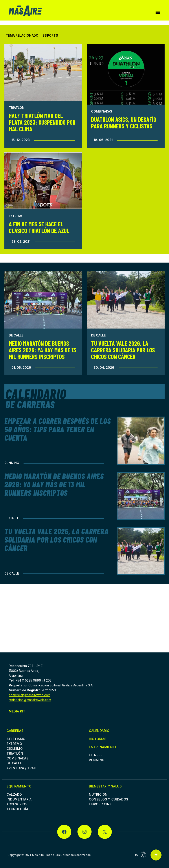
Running (12, 463)
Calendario (99, 731)
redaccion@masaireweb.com (30, 700)
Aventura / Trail (22, 768)
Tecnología (17, 809)
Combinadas (102, 111)
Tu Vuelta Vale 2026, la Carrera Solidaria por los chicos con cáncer (123, 350)
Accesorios (17, 804)
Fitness (96, 755)
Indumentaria (19, 799)
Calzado (14, 794)
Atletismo (16, 739)
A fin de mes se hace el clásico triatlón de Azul (39, 227)
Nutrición (98, 794)
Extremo (16, 216)
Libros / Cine (100, 804)
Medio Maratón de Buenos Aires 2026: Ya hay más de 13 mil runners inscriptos (42, 350)
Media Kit (17, 711)
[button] (158, 12)
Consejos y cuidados (109, 799)
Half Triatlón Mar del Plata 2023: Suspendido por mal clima (42, 122)
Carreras (15, 731)
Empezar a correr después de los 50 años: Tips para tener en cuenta (58, 429)
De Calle (16, 335)
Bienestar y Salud (105, 786)
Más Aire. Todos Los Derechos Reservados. (62, 855)
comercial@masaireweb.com (30, 695)
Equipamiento (19, 786)
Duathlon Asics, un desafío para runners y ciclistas (124, 123)
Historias (98, 739)
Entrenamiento (103, 747)
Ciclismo (15, 749)
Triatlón (17, 108)
